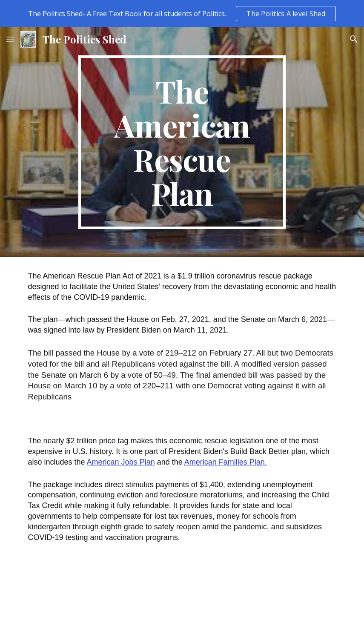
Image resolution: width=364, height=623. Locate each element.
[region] (182, 14)
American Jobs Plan (121, 462)
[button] (10, 39)
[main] (182, 142)
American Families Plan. (226, 462)
